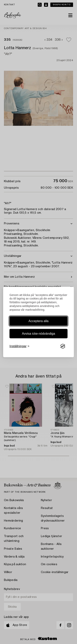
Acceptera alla (38, 321)
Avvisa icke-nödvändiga (38, 334)
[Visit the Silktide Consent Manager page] (63, 346)
